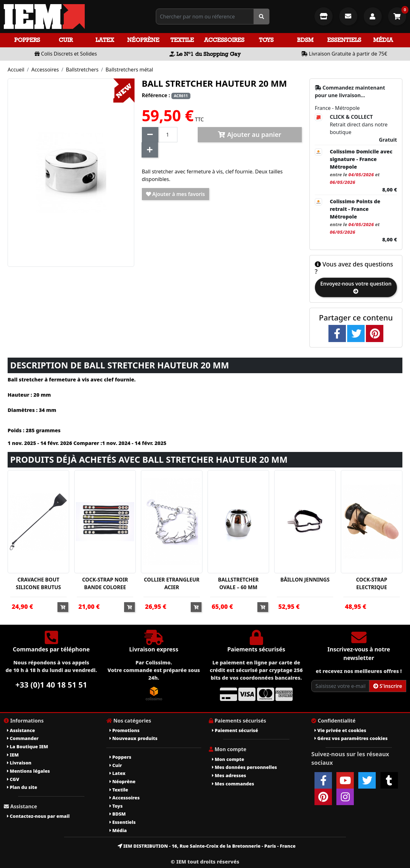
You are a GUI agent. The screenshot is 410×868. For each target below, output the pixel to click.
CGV (13, 779)
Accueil (16, 70)
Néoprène (143, 40)
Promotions (125, 730)
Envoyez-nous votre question (356, 287)
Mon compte (228, 759)
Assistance (21, 730)
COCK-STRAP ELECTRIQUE (372, 583)
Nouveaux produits (133, 738)
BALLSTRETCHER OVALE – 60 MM (238, 583)
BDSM (305, 40)
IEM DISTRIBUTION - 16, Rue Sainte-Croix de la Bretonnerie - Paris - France (207, 846)
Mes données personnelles (245, 767)
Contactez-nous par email (38, 816)
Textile (182, 40)
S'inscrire (388, 686)
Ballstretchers (82, 70)
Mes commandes (233, 784)
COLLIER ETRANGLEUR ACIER (172, 583)
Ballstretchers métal (129, 70)
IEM (13, 755)
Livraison (19, 763)
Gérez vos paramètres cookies (351, 738)
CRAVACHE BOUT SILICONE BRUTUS (38, 583)
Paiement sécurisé (235, 730)
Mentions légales (28, 771)
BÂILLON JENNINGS (305, 580)
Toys (266, 40)
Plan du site (22, 787)
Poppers (27, 40)
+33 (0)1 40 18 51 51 (51, 685)
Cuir (66, 40)
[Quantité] (168, 135)
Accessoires (224, 40)
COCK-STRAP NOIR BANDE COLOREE (105, 583)
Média (383, 40)
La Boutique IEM (27, 747)
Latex (105, 40)
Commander (23, 738)
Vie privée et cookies (340, 730)
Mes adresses (229, 775)
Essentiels (344, 40)
